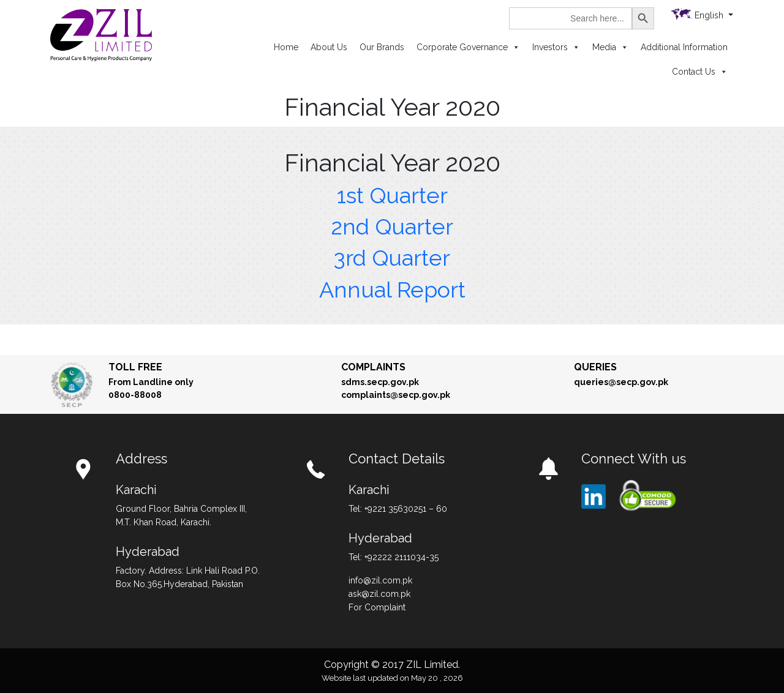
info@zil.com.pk (380, 580)
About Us (329, 47)
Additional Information (684, 47)
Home (286, 47)
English (710, 15)
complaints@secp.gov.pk (396, 395)
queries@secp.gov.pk (621, 382)
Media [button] (610, 47)
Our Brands (382, 47)
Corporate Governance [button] (468, 47)
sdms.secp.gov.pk (380, 382)
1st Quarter (392, 195)
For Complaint (377, 607)
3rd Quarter (392, 258)
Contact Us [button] (700, 72)
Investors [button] (556, 47)
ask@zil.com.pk (379, 594)
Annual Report (392, 290)
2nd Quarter (392, 227)
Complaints (373, 367)
